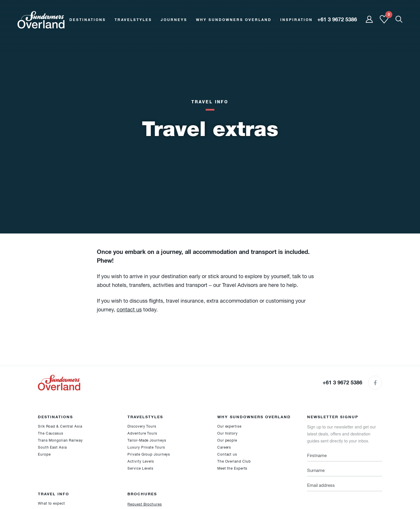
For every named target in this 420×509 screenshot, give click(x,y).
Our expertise (229, 426)
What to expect (51, 503)
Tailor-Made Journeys (147, 440)
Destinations (88, 20)
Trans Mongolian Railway (60, 440)
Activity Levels (141, 461)
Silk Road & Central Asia (60, 426)
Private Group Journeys (149, 454)
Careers (224, 447)
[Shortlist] (384, 22)
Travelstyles (133, 20)
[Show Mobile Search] (399, 20)
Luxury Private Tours (146, 447)
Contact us (227, 454)
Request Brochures (145, 504)
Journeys (174, 20)
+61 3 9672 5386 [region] (337, 20)
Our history (228, 433)
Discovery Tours (142, 426)
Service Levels (140, 468)
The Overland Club (234, 461)
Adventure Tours (142, 433)
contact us (129, 310)
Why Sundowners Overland (234, 20)
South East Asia (52, 447)
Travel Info (210, 102)
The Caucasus (51, 433)
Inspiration (296, 20)
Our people (227, 440)
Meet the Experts (232, 468)
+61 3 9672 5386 (342, 382)
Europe (44, 454)
